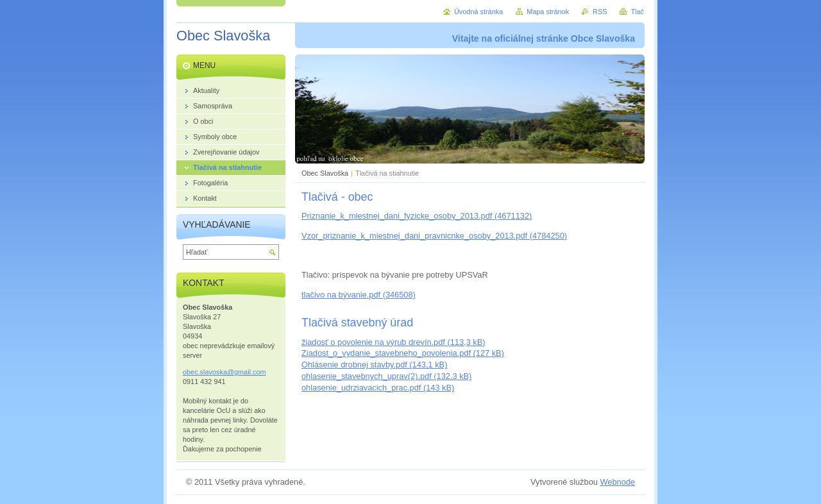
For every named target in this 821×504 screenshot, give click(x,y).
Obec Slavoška (325, 173)
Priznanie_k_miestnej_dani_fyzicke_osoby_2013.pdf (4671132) (417, 216)
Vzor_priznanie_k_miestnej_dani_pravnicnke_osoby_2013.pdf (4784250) (434, 236)
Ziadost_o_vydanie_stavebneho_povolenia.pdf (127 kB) (403, 353)
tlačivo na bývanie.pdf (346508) (359, 295)
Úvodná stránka (478, 12)
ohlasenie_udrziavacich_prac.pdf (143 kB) (378, 388)
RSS (600, 12)
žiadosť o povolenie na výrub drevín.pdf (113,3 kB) (394, 342)
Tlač (637, 12)
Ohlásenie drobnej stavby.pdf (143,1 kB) (374, 365)
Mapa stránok (548, 12)
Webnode (617, 482)
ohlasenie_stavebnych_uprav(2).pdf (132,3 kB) (386, 376)
